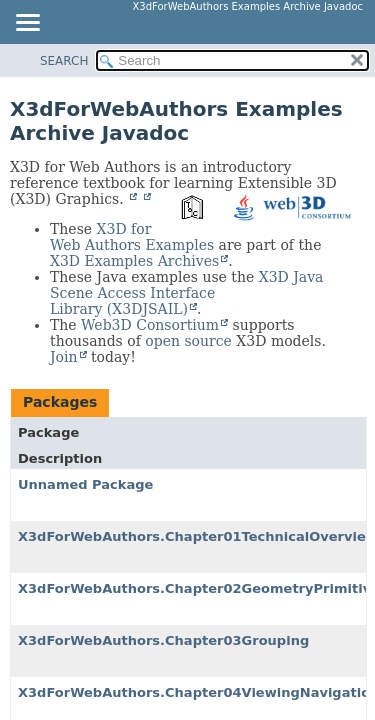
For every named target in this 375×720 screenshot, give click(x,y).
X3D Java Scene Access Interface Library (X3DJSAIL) (186, 293)
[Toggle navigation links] (27, 24)
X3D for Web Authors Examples (132, 237)
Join (64, 357)
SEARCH (64, 61)
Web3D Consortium (150, 325)
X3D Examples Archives (134, 261)
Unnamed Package (85, 484)
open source (188, 341)
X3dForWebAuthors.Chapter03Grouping (163, 640)
